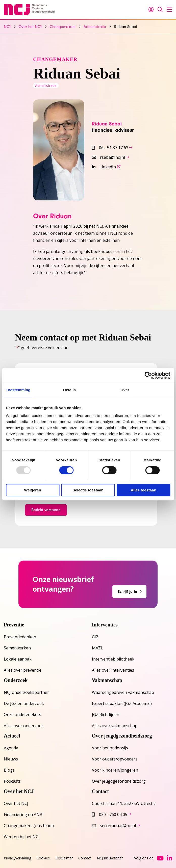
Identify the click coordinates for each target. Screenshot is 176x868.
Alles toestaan (143, 490)
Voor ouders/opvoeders (115, 759)
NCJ (29, 10)
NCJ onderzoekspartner (26, 692)
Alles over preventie (23, 670)
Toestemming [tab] (18, 390)
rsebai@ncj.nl (108, 157)
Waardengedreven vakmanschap (123, 692)
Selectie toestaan (88, 490)
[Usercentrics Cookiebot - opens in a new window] (148, 375)
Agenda (11, 748)
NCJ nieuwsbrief (110, 858)
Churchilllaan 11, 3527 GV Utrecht (123, 803)
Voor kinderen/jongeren (115, 770)
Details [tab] (69, 390)
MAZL (97, 648)
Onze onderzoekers (22, 715)
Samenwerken (17, 648)
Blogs (9, 770)
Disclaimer (64, 858)
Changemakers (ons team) (29, 826)
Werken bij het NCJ (22, 837)
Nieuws (11, 759)
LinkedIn (104, 167)
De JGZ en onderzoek (24, 703)
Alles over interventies (113, 670)
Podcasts (12, 781)
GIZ (95, 637)
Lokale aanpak (18, 659)
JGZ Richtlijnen (106, 715)
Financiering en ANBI (24, 814)
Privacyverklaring (17, 858)
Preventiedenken (20, 637)
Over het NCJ (16, 803)
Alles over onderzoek (24, 726)
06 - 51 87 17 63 (110, 148)
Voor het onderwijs (110, 748)
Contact (85, 858)
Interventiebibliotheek (113, 659)
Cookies (43, 858)
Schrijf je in (127, 592)
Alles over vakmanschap (115, 726)
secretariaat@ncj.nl (114, 826)
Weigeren (32, 490)
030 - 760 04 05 (110, 814)
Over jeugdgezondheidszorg (119, 781)
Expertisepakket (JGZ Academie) (122, 703)
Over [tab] (125, 390)
